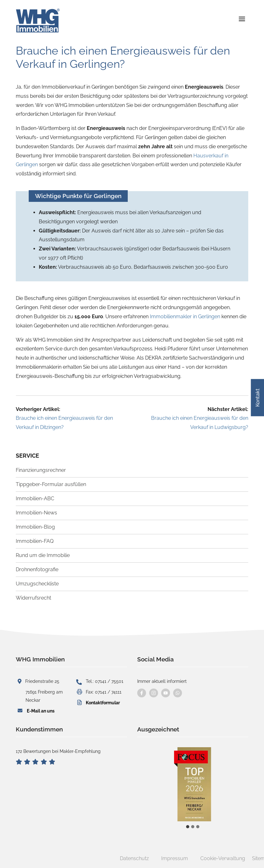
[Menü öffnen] (242, 19)
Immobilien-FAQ (35, 541)
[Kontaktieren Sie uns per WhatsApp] (178, 693)
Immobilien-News (36, 513)
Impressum (175, 858)
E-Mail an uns (41, 711)
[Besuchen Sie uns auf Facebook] (142, 693)
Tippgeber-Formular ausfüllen (51, 484)
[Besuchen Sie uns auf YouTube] (166, 693)
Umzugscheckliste (37, 584)
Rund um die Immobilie (43, 555)
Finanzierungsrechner (41, 470)
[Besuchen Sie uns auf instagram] (154, 693)
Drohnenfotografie (37, 569)
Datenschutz (134, 858)
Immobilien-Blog (35, 527)
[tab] (188, 827)
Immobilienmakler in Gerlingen (185, 317)
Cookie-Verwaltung (223, 858)
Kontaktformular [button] (103, 703)
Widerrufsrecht (33, 598)
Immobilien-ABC (35, 499)
